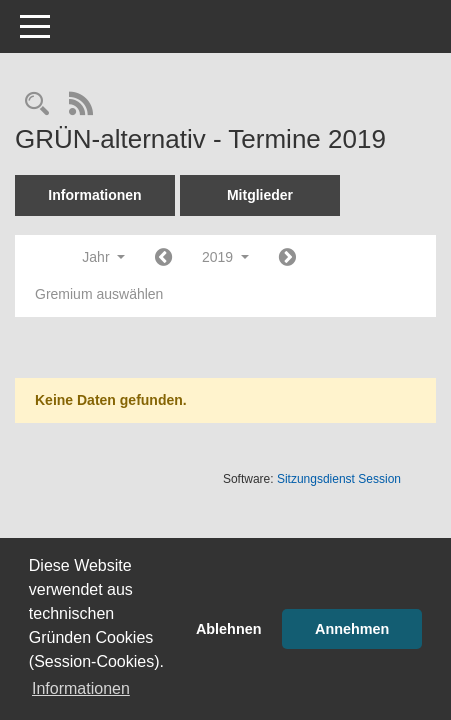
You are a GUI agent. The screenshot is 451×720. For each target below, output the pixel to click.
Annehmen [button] (352, 629)
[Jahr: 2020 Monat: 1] (287, 258)
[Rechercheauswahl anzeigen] (37, 105)
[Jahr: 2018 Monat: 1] (163, 258)
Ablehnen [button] (229, 629)
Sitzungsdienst (339, 479)
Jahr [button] (103, 257)
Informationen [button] (81, 688)
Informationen (94, 195)
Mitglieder (260, 195)
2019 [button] (225, 257)
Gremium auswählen (99, 294)
